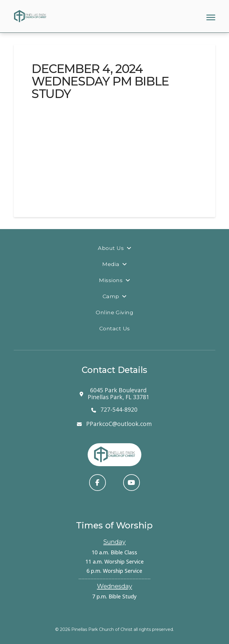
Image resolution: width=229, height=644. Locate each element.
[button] (211, 17)
